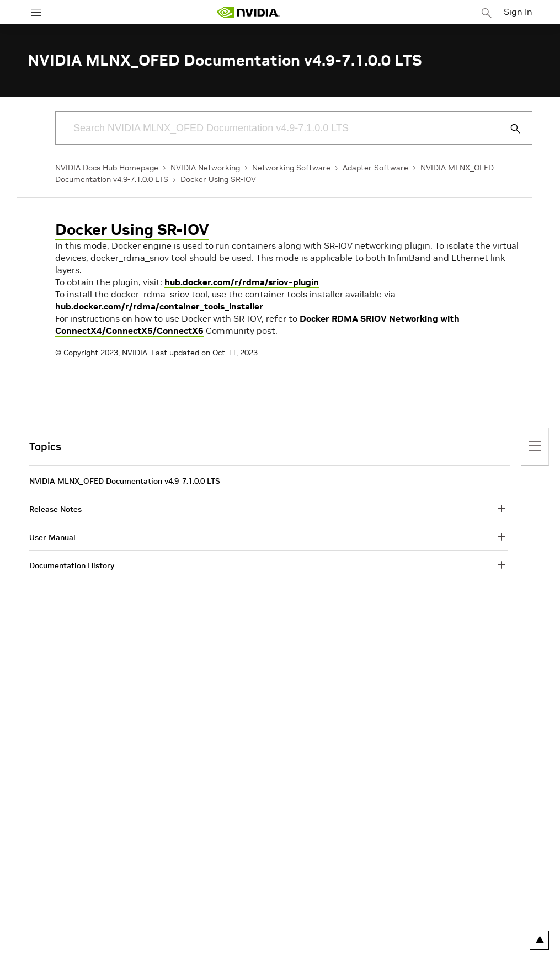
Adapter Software (375, 168)
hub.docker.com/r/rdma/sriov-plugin (242, 282)
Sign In (518, 12)
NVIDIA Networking (205, 168)
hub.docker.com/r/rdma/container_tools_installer (159, 306)
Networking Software (291, 168)
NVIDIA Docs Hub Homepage (107, 168)
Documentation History (72, 565)
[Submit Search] (509, 129)
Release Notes (55, 509)
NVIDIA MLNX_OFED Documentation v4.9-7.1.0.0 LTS (125, 481)
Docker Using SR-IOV (218, 179)
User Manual (52, 537)
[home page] (248, 12)
